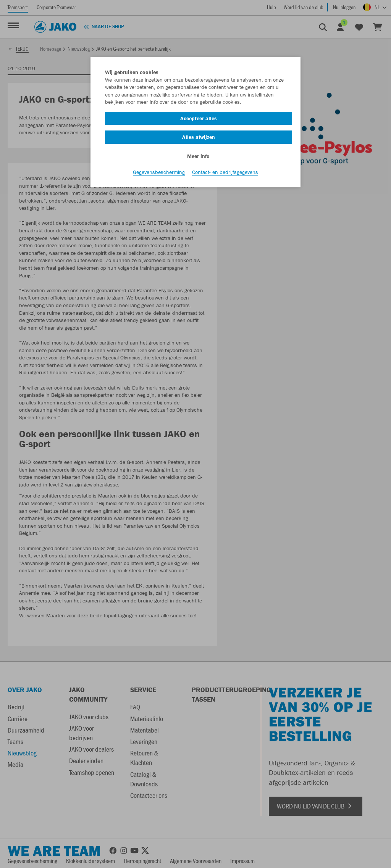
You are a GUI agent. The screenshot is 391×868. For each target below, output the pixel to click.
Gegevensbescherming (159, 172)
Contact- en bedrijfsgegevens (225, 172)
